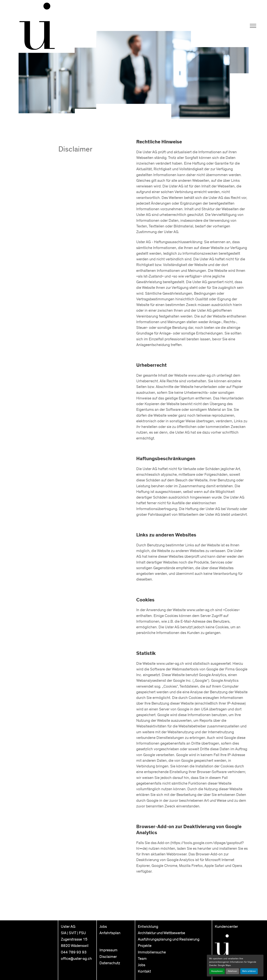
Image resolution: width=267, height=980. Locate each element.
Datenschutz (110, 963)
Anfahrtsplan (110, 933)
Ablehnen (232, 971)
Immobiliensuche (152, 952)
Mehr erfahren (249, 971)
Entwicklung (148, 927)
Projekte (145, 946)
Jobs (103, 927)
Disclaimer (108, 957)
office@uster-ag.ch (76, 959)
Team (142, 959)
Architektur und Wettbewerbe (161, 933)
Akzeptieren (217, 971)
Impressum (108, 950)
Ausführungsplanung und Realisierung (169, 939)
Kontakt (144, 971)
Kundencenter (226, 927)
